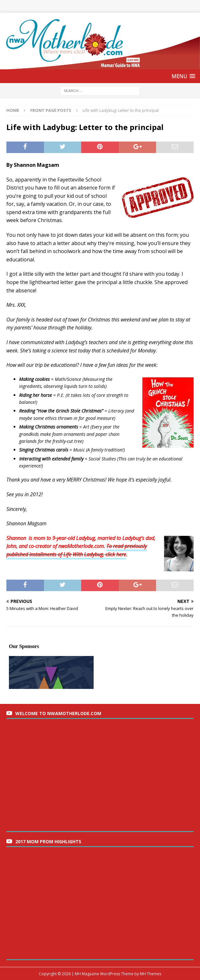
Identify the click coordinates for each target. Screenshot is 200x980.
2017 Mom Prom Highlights (48, 841)
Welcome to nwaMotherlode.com (58, 713)
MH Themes (150, 974)
